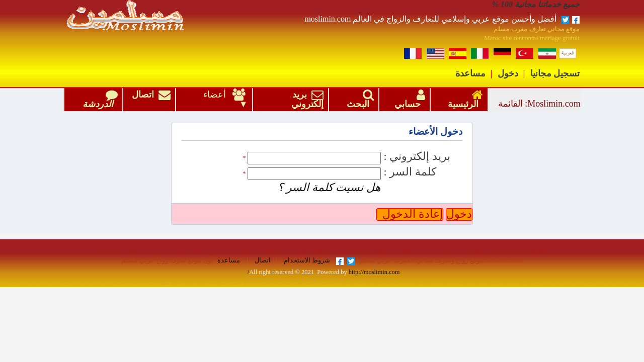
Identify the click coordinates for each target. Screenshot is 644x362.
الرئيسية (463, 100)
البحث (358, 100)
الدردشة (98, 100)
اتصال (151, 99)
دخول (508, 73)
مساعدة (470, 73)
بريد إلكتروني (305, 99)
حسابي (408, 100)
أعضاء (218, 95)
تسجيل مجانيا (555, 73)
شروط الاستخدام (306, 260)
